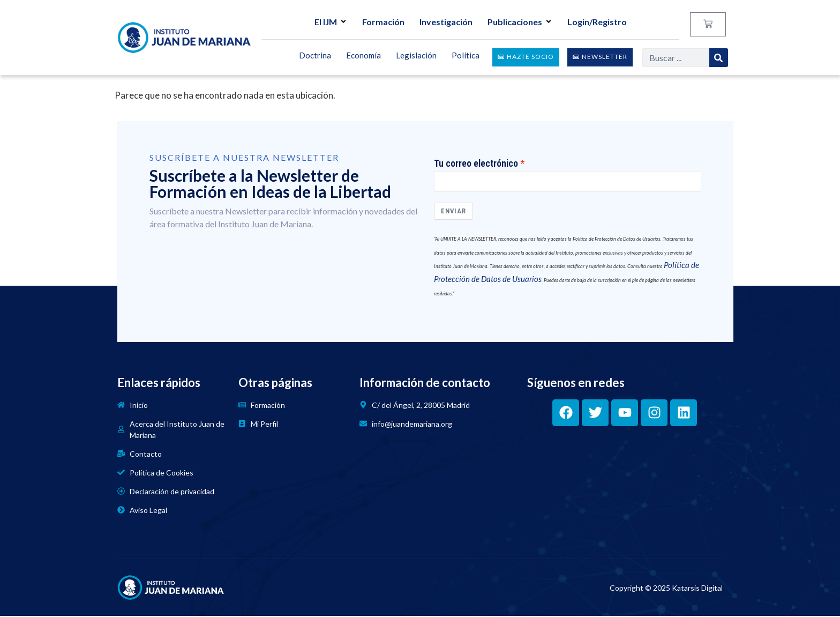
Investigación (446, 22)
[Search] (719, 58)
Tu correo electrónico (476, 163)
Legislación (416, 56)
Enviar (453, 213)
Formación (383, 22)
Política (466, 56)
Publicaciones (520, 22)
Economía (363, 56)
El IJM (331, 22)
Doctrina (315, 56)
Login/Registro (597, 22)
